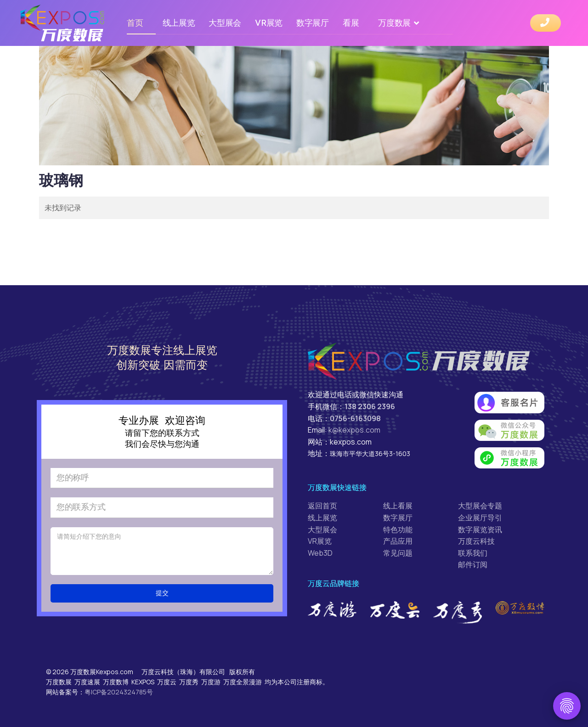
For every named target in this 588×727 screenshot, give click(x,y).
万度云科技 (476, 541)
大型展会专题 (480, 506)
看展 (351, 23)
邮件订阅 (473, 564)
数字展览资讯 (480, 530)
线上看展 (398, 506)
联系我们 (473, 553)
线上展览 (179, 23)
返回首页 (322, 506)
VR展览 (269, 23)
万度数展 (394, 23)
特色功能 (398, 530)
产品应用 (398, 541)
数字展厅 (313, 23)
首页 (135, 23)
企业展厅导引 (480, 518)
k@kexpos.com (354, 430)
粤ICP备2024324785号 (119, 692)
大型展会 (225, 23)
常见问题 (398, 553)
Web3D (320, 553)
